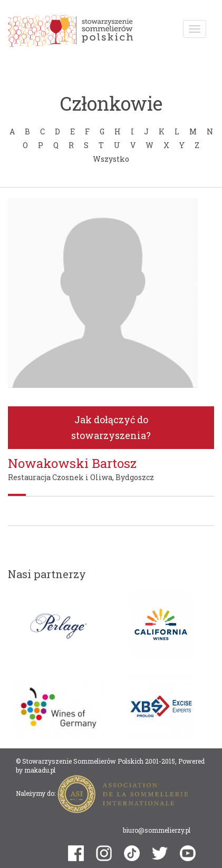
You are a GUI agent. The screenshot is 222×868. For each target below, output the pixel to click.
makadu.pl (40, 770)
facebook (76, 853)
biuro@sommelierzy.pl (157, 830)
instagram (104, 853)
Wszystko (111, 159)
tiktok (132, 853)
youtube (188, 853)
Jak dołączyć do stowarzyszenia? (111, 428)
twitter (160, 854)
